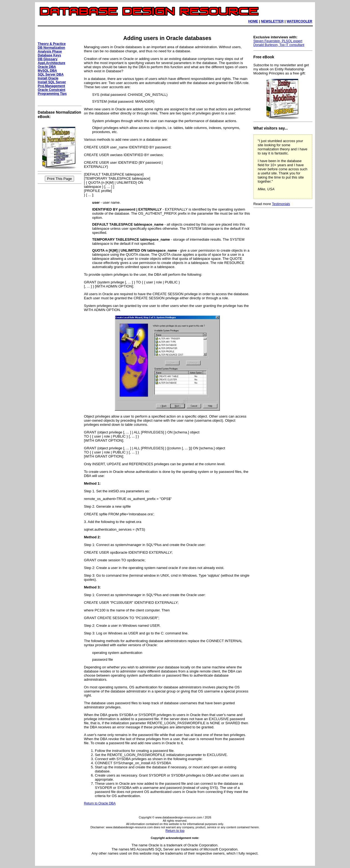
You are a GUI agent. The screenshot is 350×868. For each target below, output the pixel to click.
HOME (253, 21)
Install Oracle (48, 78)
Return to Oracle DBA (100, 803)
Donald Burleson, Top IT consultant (279, 45)
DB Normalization (51, 48)
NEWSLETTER (272, 21)
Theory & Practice (52, 44)
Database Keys (49, 55)
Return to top (175, 831)
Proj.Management (51, 86)
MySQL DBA (47, 71)
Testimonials (281, 204)
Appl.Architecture (52, 63)
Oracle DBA (47, 67)
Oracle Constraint (52, 90)
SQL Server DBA (51, 74)
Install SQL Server (52, 82)
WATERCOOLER (299, 21)
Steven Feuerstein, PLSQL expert (278, 41)
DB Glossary (48, 59)
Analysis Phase (50, 51)
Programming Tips (52, 94)
